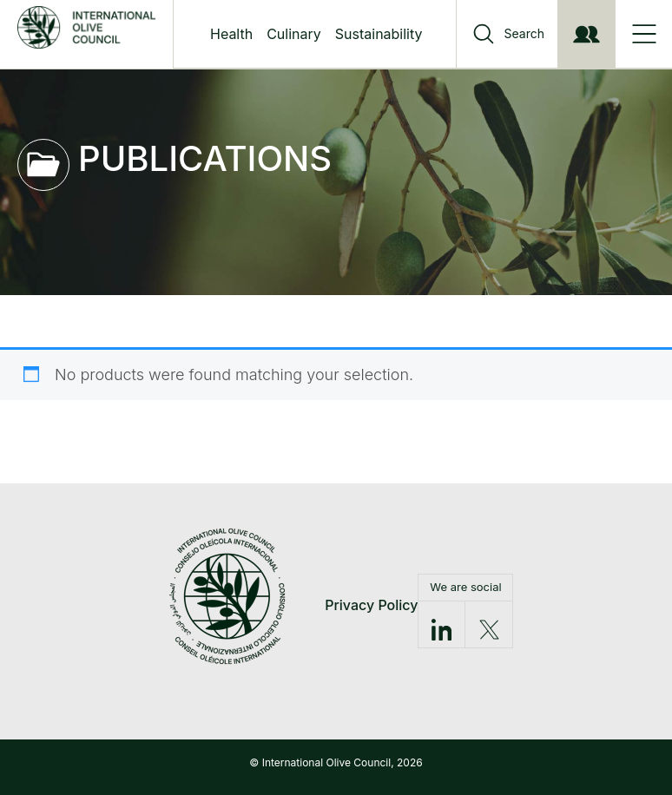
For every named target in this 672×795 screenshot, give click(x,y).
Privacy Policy (371, 605)
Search (524, 34)
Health (231, 34)
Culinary (294, 34)
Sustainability (379, 34)
